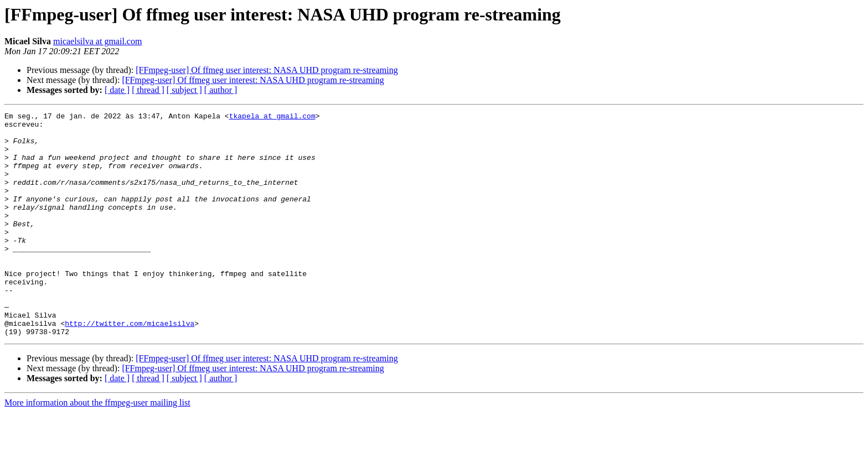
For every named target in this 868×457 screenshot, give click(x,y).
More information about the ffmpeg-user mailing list (97, 447)
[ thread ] (148, 90)
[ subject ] (184, 90)
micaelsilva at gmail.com (97, 41)
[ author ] (221, 90)
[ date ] (117, 90)
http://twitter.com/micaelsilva (130, 366)
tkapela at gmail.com (272, 117)
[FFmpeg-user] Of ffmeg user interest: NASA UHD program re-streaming (267, 70)
